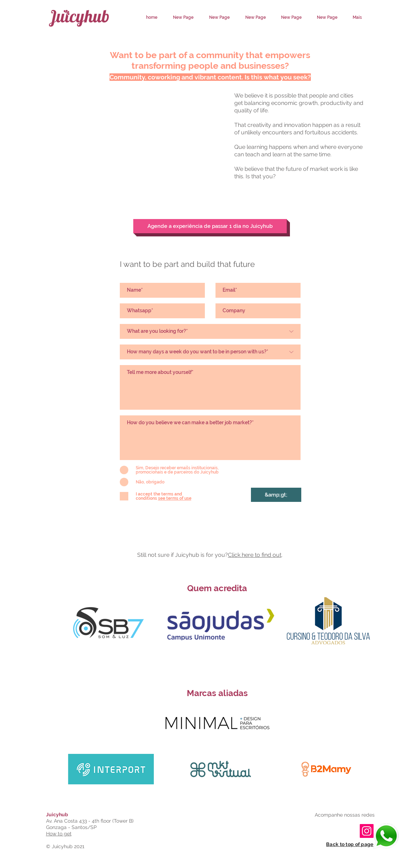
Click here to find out (255, 555)
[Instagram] (367, 831)
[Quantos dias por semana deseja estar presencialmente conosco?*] (210, 352)
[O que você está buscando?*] (210, 331)
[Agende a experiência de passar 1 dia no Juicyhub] (210, 226)
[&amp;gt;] (276, 495)
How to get (59, 834)
